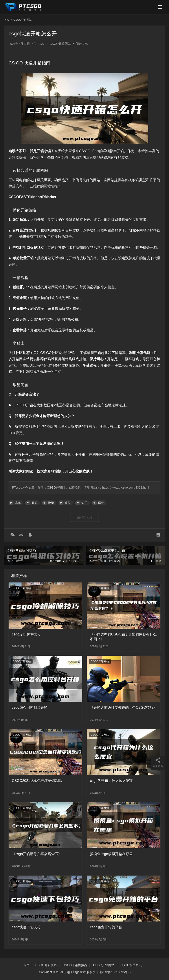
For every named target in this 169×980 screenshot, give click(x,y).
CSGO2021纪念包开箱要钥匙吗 (37, 781)
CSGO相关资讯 (131, 965)
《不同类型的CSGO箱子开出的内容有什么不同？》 (123, 637)
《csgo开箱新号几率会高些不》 (37, 854)
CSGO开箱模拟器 (75, 965)
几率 (18, 503)
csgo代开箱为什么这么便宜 (111, 781)
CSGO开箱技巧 (46, 965)
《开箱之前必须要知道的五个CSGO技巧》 (123, 707)
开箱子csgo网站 (75, 972)
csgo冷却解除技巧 (26, 634)
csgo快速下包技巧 (26, 927)
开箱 (35, 503)
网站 (101, 503)
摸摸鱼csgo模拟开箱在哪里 (111, 854)
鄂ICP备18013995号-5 (115, 972)
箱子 (84, 503)
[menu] (160, 7)
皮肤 (68, 503)
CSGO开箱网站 (60, 44)
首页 (7, 20)
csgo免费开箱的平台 (106, 927)
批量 (51, 503)
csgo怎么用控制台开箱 (30, 707)
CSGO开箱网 (56, 487)
